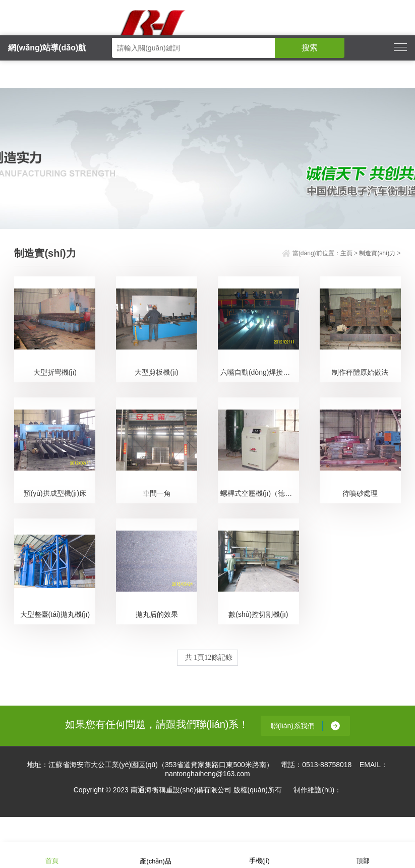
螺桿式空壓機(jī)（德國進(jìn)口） (260, 493)
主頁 (346, 253)
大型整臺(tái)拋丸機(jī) (55, 614)
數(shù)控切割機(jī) (258, 614)
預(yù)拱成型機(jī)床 (55, 493)
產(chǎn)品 (156, 854)
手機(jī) (259, 854)
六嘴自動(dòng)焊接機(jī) (259, 372)
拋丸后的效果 (157, 614)
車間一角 (157, 493)
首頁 (52, 854)
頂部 (363, 854)
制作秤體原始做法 (360, 372)
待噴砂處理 (360, 493)
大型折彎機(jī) (55, 372)
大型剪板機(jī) (156, 372)
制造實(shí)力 (377, 253)
